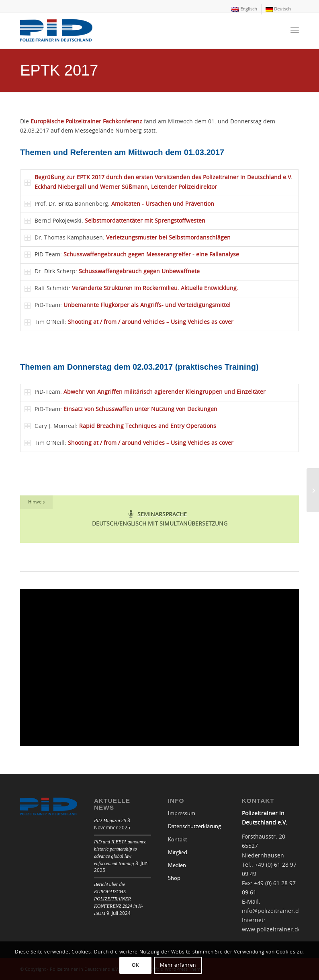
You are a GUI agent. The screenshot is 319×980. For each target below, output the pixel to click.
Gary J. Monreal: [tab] (120, 426)
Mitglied (178, 853)
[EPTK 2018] (313, 490)
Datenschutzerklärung (194, 827)
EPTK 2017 (59, 70)
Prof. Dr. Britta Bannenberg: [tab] (119, 204)
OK (135, 965)
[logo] (56, 31)
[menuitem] (244, 9)
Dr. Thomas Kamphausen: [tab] (128, 238)
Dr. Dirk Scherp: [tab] (112, 272)
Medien (177, 866)
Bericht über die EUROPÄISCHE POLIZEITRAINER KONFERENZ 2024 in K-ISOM (119, 899)
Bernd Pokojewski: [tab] (115, 221)
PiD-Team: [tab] (132, 255)
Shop (174, 879)
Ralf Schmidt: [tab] (131, 289)
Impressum (182, 814)
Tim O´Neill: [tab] (129, 322)
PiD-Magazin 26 (110, 820)
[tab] (159, 182)
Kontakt (178, 840)
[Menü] (295, 31)
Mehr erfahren (178, 965)
